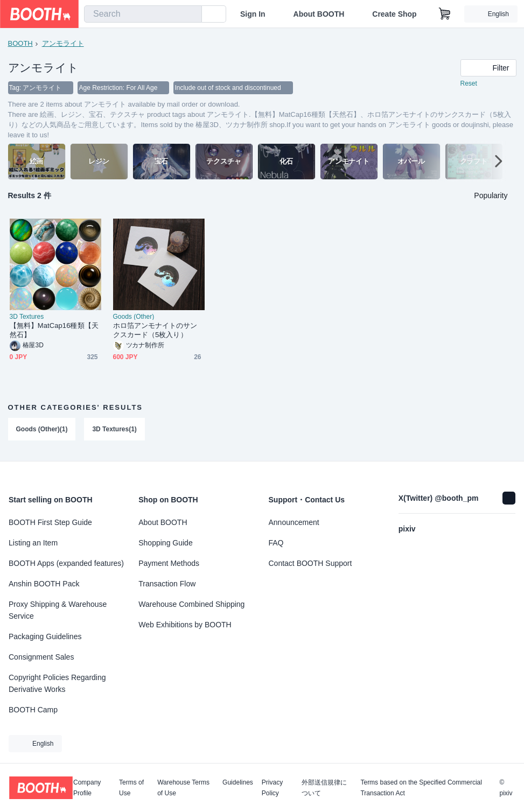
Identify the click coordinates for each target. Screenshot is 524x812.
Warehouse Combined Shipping (191, 604)
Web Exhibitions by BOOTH (185, 625)
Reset (469, 84)
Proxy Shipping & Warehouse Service (58, 610)
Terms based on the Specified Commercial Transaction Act (421, 788)
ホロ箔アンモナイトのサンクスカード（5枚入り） (155, 331)
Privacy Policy (272, 788)
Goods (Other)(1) (42, 430)
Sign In (253, 14)
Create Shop (394, 14)
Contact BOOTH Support (310, 563)
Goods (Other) (134, 317)
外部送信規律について (324, 788)
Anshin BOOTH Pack (44, 584)
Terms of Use (131, 788)
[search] (191, 15)
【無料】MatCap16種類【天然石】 (54, 331)
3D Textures (27, 317)
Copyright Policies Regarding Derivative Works (57, 683)
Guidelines (238, 783)
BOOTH (20, 43)
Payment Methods (169, 563)
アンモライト (63, 43)
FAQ (276, 543)
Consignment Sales (41, 657)
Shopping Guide (165, 543)
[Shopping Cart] (445, 14)
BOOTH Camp (33, 710)
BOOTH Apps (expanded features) (66, 563)
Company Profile (87, 788)
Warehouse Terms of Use (183, 788)
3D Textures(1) (115, 430)
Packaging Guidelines (45, 636)
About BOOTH (319, 14)
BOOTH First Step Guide (50, 522)
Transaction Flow (167, 584)
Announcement (294, 522)
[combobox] (143, 14)
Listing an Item (33, 543)
